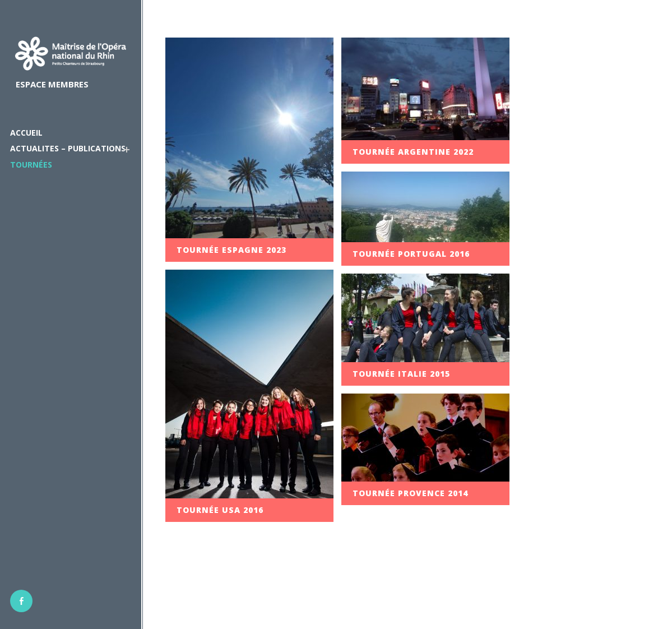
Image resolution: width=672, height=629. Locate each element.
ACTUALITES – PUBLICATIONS (68, 148)
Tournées (31, 165)
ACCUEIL (26, 133)
